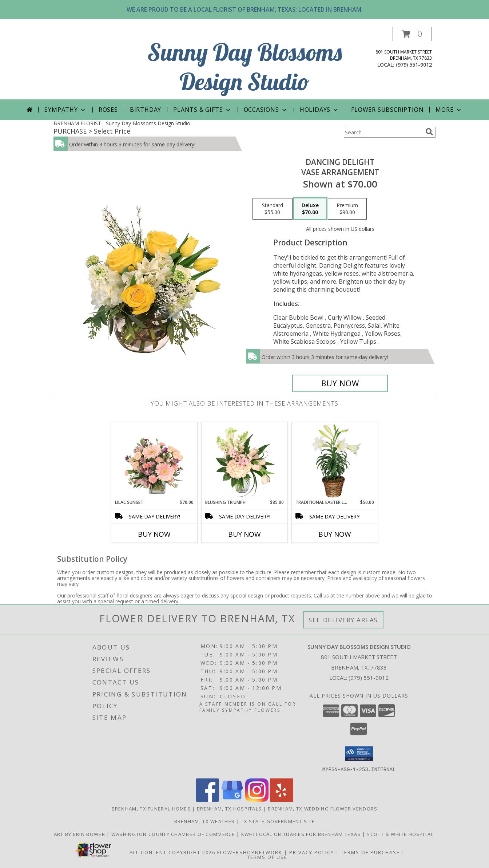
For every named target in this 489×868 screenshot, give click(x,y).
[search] (429, 132)
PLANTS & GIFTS (202, 110)
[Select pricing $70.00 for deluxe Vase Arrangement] (310, 209)
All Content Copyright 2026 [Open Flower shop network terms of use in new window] (172, 852)
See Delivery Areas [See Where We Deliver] (343, 620)
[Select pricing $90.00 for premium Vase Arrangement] (347, 209)
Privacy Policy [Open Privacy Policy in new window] (312, 852)
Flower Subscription (387, 110)
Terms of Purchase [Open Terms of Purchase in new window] (370, 852)
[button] (412, 34)
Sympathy (65, 110)
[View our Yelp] (282, 799)
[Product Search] (383, 132)
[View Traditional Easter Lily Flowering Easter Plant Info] (335, 461)
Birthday (146, 110)
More (449, 110)
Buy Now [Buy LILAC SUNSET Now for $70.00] (154, 534)
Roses (108, 110)
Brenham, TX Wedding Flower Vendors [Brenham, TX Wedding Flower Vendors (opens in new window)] (323, 808)
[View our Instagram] (257, 799)
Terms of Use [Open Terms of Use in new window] (267, 857)
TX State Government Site (278, 821)
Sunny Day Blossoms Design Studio (245, 67)
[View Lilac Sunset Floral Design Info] (154, 461)
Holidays (319, 110)
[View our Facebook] (207, 799)
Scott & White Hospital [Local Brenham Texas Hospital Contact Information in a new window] (401, 834)
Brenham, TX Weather (205, 821)
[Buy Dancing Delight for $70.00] (340, 383)
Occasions (266, 110)
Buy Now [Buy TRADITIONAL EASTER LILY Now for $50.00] (335, 534)
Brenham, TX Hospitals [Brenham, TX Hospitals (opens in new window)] (229, 808)
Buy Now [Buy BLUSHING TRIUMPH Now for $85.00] (244, 534)
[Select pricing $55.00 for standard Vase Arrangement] (273, 209)
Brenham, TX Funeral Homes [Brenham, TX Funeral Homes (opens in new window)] (151, 808)
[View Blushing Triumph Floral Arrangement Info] (245, 461)
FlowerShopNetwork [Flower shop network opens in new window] (250, 852)
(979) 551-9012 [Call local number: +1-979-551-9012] (414, 65)
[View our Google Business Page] (232, 799)
